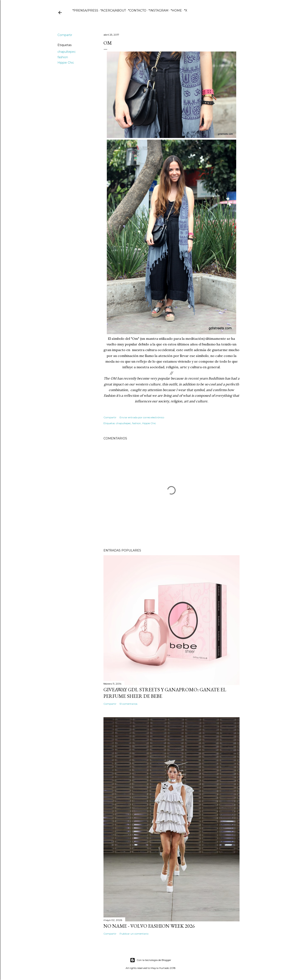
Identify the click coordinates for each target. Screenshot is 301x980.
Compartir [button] (65, 35)
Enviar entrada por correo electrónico (142, 417)
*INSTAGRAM (159, 10)
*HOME (176, 10)
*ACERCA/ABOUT (113, 10)
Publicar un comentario (134, 934)
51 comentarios (128, 704)
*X (186, 10)
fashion (63, 57)
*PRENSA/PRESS (85, 10)
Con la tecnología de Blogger (151, 960)
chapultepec (67, 52)
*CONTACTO (137, 10)
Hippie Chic (66, 63)
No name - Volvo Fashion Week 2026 (149, 926)
